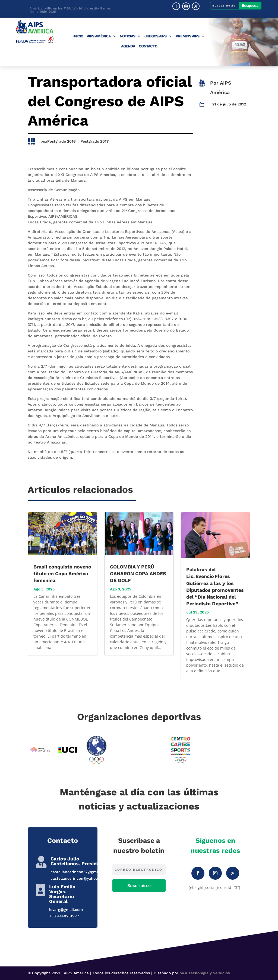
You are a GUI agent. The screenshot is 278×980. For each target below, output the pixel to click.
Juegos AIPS (155, 36)
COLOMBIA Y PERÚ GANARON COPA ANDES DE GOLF (138, 573)
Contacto (148, 46)
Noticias (127, 36)
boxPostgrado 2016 (58, 141)
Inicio (78, 36)
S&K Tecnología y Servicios (205, 973)
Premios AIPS (187, 36)
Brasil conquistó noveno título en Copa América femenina (62, 573)
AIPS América (99, 36)
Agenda (128, 46)
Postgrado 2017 (94, 141)
